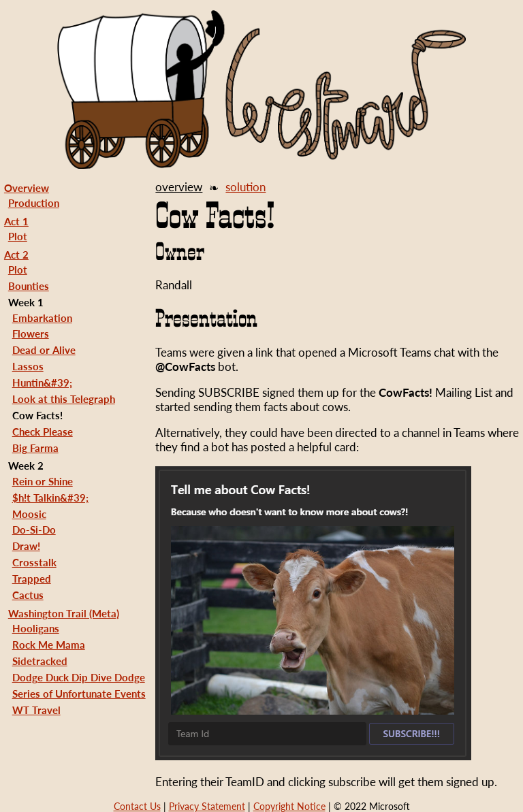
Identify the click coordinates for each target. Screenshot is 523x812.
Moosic (29, 514)
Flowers (31, 334)
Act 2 (16, 255)
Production (34, 203)
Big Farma (35, 448)
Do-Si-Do (34, 530)
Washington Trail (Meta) (64, 613)
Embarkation (42, 318)
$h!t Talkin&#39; (50, 498)
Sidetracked (40, 661)
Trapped (32, 579)
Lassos (28, 366)
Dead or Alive (44, 350)
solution (245, 187)
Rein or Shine (43, 481)
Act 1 (16, 221)
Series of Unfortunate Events (79, 694)
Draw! (26, 546)
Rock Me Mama (49, 645)
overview (179, 187)
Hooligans (36, 628)
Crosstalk (34, 562)
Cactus (28, 595)
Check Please (43, 432)
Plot (18, 236)
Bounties (29, 286)
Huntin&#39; (42, 383)
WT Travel (36, 710)
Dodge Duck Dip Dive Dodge (79, 677)
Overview (27, 188)
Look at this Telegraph (64, 399)
